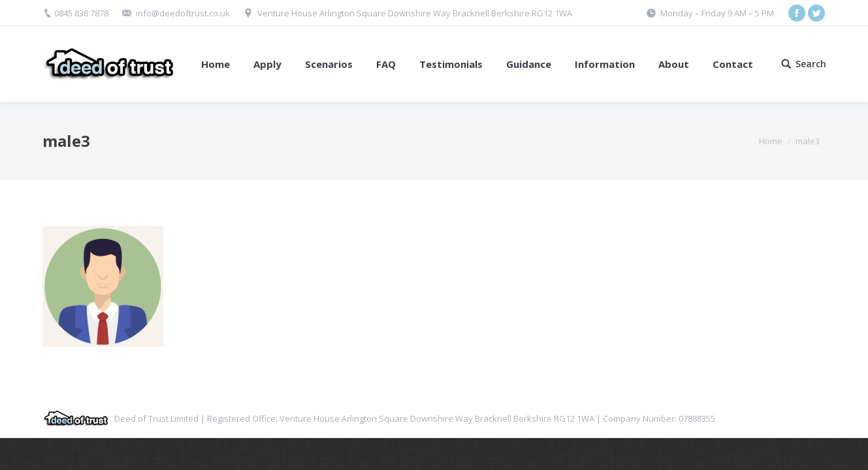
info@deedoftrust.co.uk (183, 13)
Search (811, 64)
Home (771, 141)
